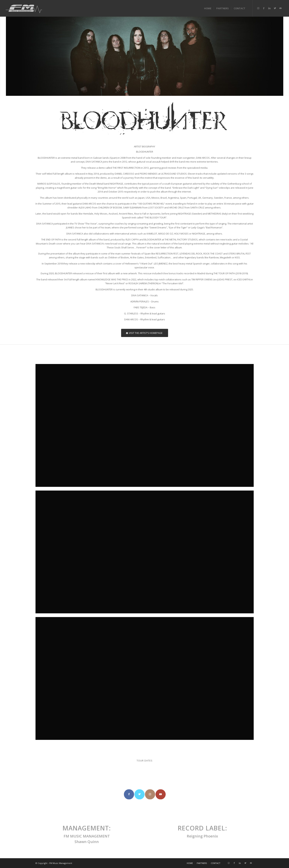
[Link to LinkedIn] (269, 8)
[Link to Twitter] (275, 8)
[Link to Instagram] (258, 8)
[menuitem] (208, 8)
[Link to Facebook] (264, 8)
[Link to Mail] (280, 8)
